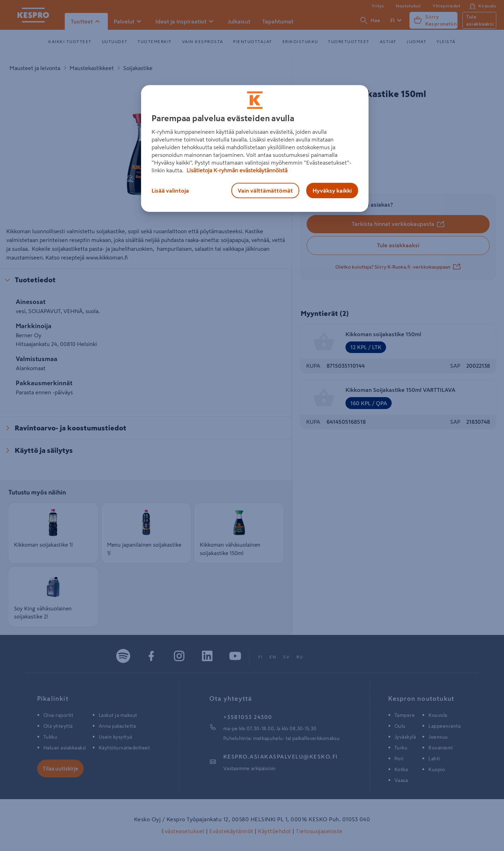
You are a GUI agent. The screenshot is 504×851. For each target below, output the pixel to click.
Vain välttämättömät (265, 191)
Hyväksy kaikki (332, 191)
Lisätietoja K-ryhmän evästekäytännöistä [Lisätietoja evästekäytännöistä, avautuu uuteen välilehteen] (236, 170)
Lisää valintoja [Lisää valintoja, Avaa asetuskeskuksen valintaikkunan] (170, 191)
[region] (255, 148)
